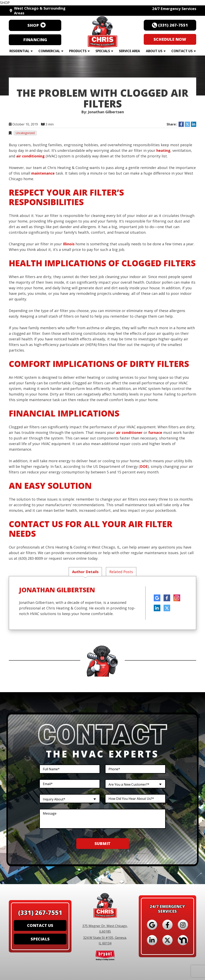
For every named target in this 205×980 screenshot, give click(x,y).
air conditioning (30, 156)
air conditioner (129, 432)
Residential (19, 51)
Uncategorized (25, 133)
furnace (155, 432)
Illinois (69, 244)
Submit (102, 844)
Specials (103, 51)
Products (78, 51)
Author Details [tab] (85, 572)
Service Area (129, 51)
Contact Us (182, 51)
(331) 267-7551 (40, 914)
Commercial (49, 51)
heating (163, 150)
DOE (144, 466)
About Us (154, 51)
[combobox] (135, 784)
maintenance (43, 173)
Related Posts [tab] (121, 572)
